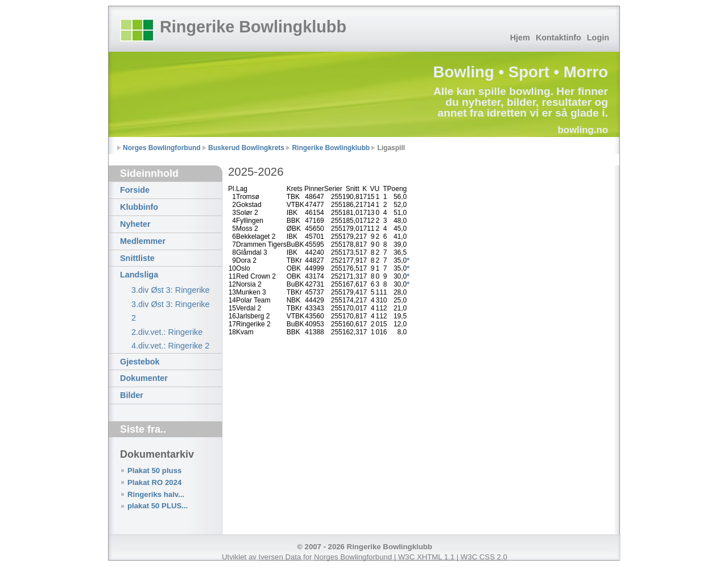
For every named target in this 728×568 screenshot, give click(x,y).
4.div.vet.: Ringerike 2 (170, 346)
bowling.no (583, 130)
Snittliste (137, 258)
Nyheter (135, 224)
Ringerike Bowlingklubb (253, 27)
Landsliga (139, 275)
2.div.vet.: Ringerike (167, 332)
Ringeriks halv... (156, 494)
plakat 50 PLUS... (158, 506)
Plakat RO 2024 (154, 482)
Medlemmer (143, 241)
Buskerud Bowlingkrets (246, 148)
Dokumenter (144, 378)
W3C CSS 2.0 (484, 557)
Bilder (132, 395)
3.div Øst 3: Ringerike (171, 290)
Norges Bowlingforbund (162, 148)
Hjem (520, 38)
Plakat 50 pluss (154, 470)
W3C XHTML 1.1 (426, 557)
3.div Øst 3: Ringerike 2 (171, 311)
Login (598, 38)
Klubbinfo (139, 207)
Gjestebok (140, 362)
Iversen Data (280, 557)
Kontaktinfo (559, 38)
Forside (135, 190)
